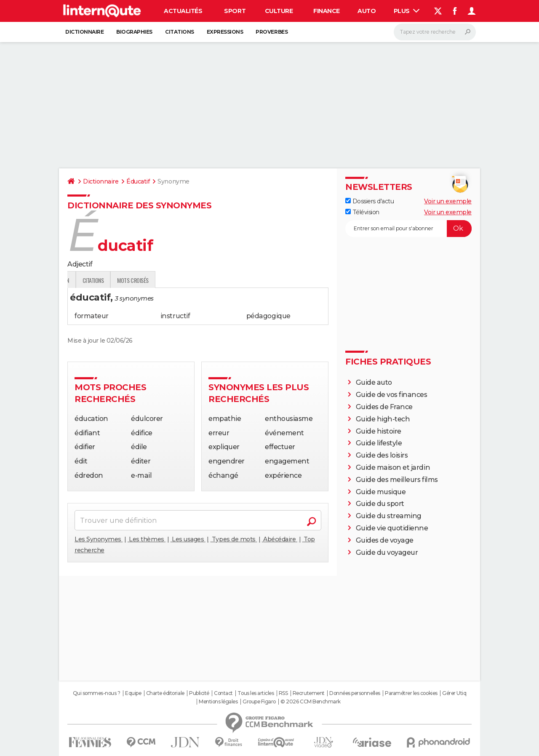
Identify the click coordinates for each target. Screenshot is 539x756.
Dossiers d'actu (370, 201)
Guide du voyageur (387, 552)
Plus (407, 11)
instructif (175, 316)
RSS (283, 693)
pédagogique (268, 316)
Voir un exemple (448, 201)
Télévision (362, 212)
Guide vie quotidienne (392, 528)
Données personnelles (355, 693)
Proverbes (272, 32)
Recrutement (309, 693)
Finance (327, 11)
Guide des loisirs (382, 455)
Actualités (183, 11)
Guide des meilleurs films (397, 480)
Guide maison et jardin (393, 467)
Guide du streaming (389, 516)
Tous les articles (256, 693)
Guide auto (374, 382)
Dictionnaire (84, 32)
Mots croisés (231, 280)
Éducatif (138, 181)
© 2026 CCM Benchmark (310, 702)
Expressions (225, 32)
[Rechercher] (435, 32)
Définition (85, 280)
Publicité (199, 693)
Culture (279, 11)
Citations (180, 32)
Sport (235, 11)
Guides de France (384, 407)
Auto (367, 11)
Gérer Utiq (454, 693)
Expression (155, 280)
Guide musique (381, 492)
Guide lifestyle (379, 443)
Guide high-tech (383, 419)
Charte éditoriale (165, 693)
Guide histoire (379, 431)
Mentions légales (218, 702)
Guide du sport (380, 504)
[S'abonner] (408, 229)
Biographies (134, 32)
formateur (92, 316)
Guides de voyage (385, 540)
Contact (223, 693)
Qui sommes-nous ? (97, 693)
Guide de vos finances (392, 395)
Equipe (133, 693)
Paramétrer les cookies (411, 693)
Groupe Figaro (259, 702)
